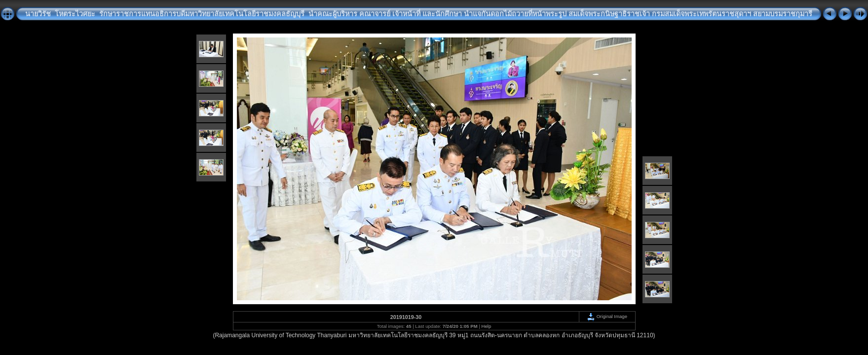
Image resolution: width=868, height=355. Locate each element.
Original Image (607, 316)
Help (487, 326)
